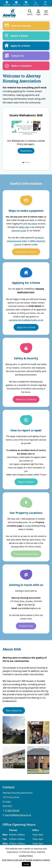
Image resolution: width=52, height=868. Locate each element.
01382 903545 (12, 811)
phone (41, 238)
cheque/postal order (17, 241)
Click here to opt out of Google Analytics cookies (26, 860)
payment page (19, 231)
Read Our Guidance (26, 399)
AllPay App (24, 227)
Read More (26, 151)
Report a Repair (26, 482)
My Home (33, 224)
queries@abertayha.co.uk (18, 815)
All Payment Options (26, 252)
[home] (12, 13)
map (29, 526)
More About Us (14, 711)
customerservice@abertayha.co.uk (26, 320)
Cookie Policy (26, 856)
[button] (46, 13)
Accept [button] (26, 864)
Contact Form (26, 626)
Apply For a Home (26, 327)
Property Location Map (26, 554)
